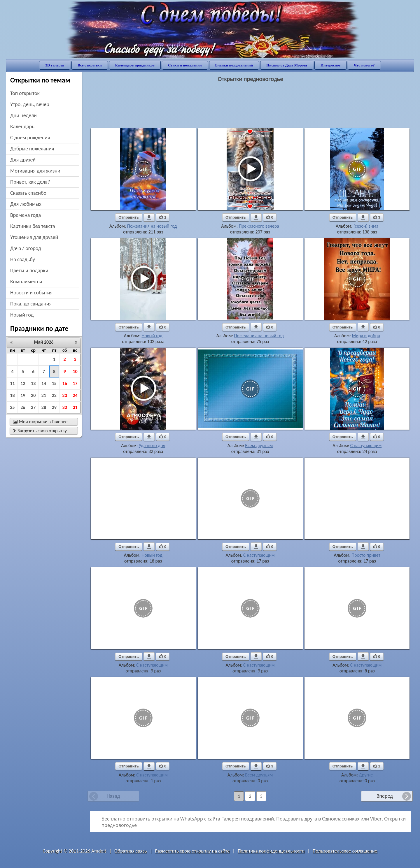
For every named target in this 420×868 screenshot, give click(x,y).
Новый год (152, 336)
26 (23, 407)
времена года (26, 215)
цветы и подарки (29, 270)
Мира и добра (366, 336)
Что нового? (364, 65)
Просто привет (366, 555)
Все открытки (90, 65)
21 (44, 395)
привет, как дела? (30, 182)
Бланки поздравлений (234, 65)
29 (54, 407)
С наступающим (366, 446)
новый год (22, 315)
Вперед (385, 796)
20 (33, 395)
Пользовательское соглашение (345, 851)
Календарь (22, 126)
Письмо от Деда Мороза (287, 65)
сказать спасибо (28, 193)
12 (23, 383)
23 (65, 395)
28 (44, 407)
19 (23, 395)
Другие (366, 775)
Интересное (330, 65)
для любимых (26, 204)
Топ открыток (25, 93)
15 (54, 383)
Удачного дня (152, 446)
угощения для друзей (34, 237)
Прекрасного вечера (259, 226)
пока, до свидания (31, 304)
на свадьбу (23, 259)
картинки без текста (33, 226)
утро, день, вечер (30, 104)
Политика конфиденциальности (271, 851)
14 (44, 383)
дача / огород (26, 248)
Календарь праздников (135, 65)
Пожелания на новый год (152, 226)
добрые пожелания (32, 149)
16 (65, 383)
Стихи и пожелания (185, 65)
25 (12, 407)
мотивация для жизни (35, 171)
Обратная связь (131, 851)
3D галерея (55, 65)
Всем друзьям (259, 446)
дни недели (23, 115)
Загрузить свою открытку (40, 431)
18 (12, 395)
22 (54, 395)
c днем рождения (30, 138)
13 (33, 383)
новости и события (31, 293)
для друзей (23, 160)
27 (33, 407)
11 (12, 383)
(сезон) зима (366, 226)
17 (75, 383)
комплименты (26, 282)
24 (75, 395)
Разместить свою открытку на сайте (192, 851)
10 (75, 371)
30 (65, 407)
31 (75, 407)
